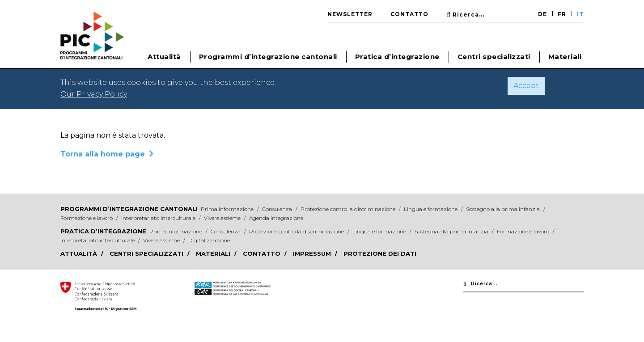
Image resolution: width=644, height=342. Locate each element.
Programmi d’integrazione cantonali (129, 209)
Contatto (409, 14)
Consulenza (278, 209)
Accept (526, 86)
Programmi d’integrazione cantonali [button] (268, 57)
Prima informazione (228, 209)
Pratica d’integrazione (103, 231)
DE (542, 14)
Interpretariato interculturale (159, 218)
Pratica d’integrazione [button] (397, 57)
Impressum (313, 253)
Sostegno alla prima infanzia (504, 209)
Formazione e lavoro (87, 218)
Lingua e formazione (431, 209)
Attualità (80, 253)
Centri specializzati (494, 57)
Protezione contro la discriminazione (349, 209)
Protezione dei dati (380, 253)
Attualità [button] (164, 57)
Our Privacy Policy (94, 94)
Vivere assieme (223, 218)
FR (562, 14)
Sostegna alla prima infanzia (452, 231)
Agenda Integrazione (276, 218)
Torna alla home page (103, 154)
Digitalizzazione (209, 240)
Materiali (565, 57)
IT (580, 14)
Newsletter (350, 14)
